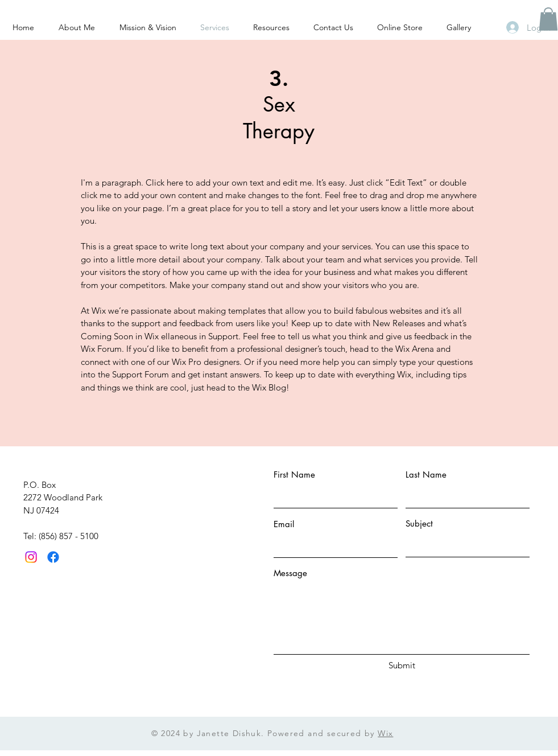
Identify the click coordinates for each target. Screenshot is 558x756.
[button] (548, 19)
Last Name (426, 474)
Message (290, 573)
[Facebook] (53, 557)
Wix (385, 733)
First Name (294, 474)
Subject (419, 523)
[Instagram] (31, 557)
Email (284, 524)
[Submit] (402, 665)
